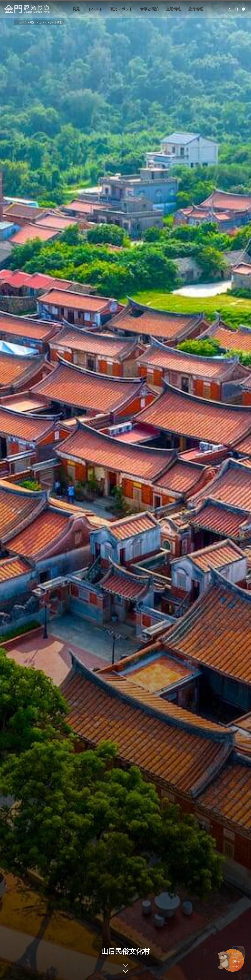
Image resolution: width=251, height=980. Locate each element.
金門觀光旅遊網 (27, 9)
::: (5, 2)
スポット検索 (54, 22)
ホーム (23, 22)
